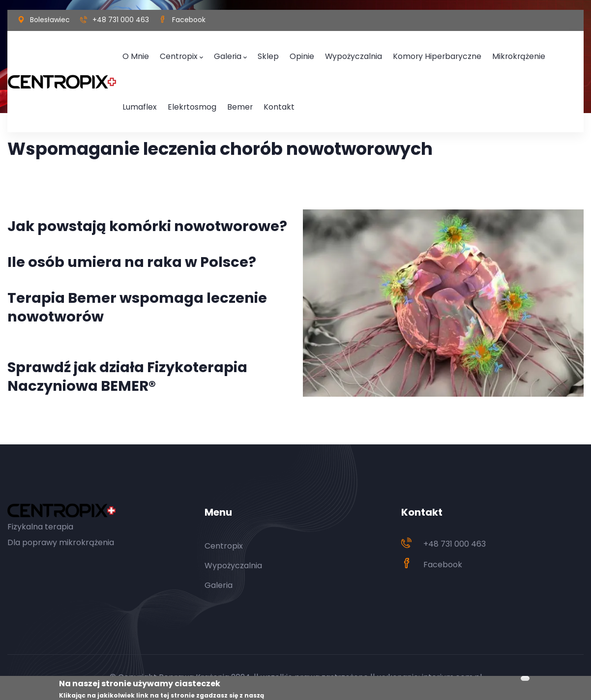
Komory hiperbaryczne (399, 55)
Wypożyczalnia (327, 55)
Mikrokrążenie (469, 55)
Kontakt (218, 102)
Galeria (217, 55)
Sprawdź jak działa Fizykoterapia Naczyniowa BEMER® (127, 377)
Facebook (189, 20)
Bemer (184, 102)
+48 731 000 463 (121, 20)
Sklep (251, 55)
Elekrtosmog (143, 102)
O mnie (133, 55)
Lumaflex (517, 55)
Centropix (174, 55)
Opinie (281, 55)
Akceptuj (525, 679)
